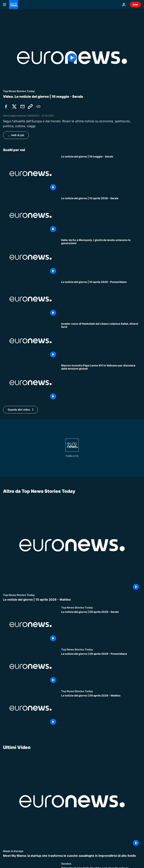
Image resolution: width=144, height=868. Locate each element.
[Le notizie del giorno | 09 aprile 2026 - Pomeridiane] (101, 669)
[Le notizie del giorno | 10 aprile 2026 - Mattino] (72, 600)
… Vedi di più (16, 135)
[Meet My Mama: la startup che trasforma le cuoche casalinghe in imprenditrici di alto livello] (72, 856)
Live (135, 4)
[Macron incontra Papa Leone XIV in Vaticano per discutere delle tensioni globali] (101, 383)
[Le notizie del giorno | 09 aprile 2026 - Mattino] (101, 710)
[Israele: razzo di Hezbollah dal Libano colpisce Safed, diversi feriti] (101, 341)
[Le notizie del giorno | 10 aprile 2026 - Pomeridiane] (101, 299)
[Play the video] (72, 58)
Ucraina (66, 864)
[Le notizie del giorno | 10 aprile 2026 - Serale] (101, 215)
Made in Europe (13, 851)
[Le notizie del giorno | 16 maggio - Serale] (101, 174)
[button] (20, 410)
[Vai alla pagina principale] (13, 4)
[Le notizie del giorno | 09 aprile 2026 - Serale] (101, 627)
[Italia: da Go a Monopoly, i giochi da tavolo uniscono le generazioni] (101, 257)
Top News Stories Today (19, 595)
